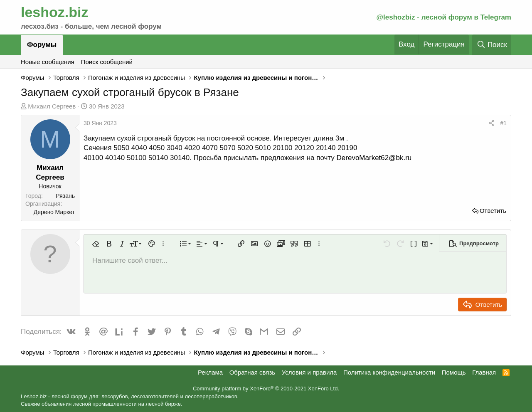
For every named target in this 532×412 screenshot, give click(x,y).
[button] (96, 244)
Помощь (454, 372)
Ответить (493, 211)
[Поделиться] (492, 123)
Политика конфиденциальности (389, 372)
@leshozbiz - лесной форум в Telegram (444, 17)
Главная (484, 372)
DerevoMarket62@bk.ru (374, 158)
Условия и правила (309, 372)
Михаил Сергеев (52, 106)
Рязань (65, 196)
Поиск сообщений (107, 62)
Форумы (42, 45)
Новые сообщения (48, 62)
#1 (503, 123)
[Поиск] (492, 45)
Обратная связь (252, 372)
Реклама (210, 372)
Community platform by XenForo (266, 389)
